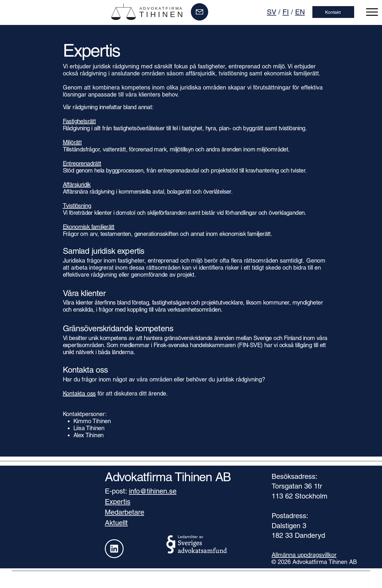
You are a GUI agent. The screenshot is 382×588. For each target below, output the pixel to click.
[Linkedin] (114, 549)
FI (286, 12)
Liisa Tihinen (89, 428)
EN (300, 12)
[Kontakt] (333, 12)
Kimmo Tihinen (92, 421)
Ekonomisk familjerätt (89, 227)
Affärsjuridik (77, 185)
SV (272, 12)
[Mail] (200, 12)
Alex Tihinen (89, 435)
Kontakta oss (79, 393)
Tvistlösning (77, 206)
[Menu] (372, 12)
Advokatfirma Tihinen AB (168, 477)
